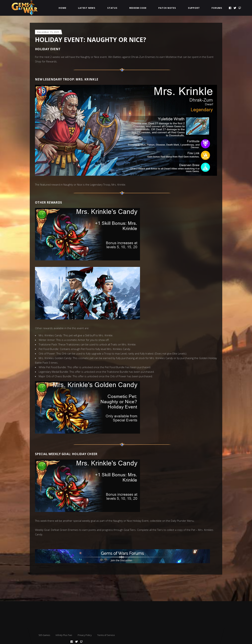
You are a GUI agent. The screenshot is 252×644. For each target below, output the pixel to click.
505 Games (44, 635)
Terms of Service (106, 635)
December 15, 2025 (48, 32)
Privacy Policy (85, 635)
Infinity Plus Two (64, 635)
